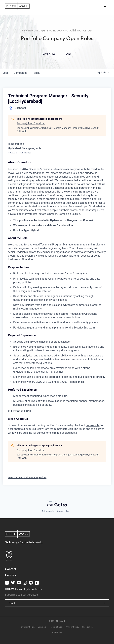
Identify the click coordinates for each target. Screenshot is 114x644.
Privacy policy (48, 511)
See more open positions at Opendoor (27, 477)
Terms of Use (56, 627)
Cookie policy (63, 511)
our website (93, 425)
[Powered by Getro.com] (57, 504)
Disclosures (88, 627)
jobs (6, 73)
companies (20, 73)
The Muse (79, 429)
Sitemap (42, 627)
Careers (10, 575)
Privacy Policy (72, 627)
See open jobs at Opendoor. (31, 123)
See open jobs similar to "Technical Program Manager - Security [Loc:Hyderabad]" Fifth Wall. (58, 130)
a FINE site (57, 632)
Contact (11, 569)
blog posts (71, 433)
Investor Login (28, 627)
